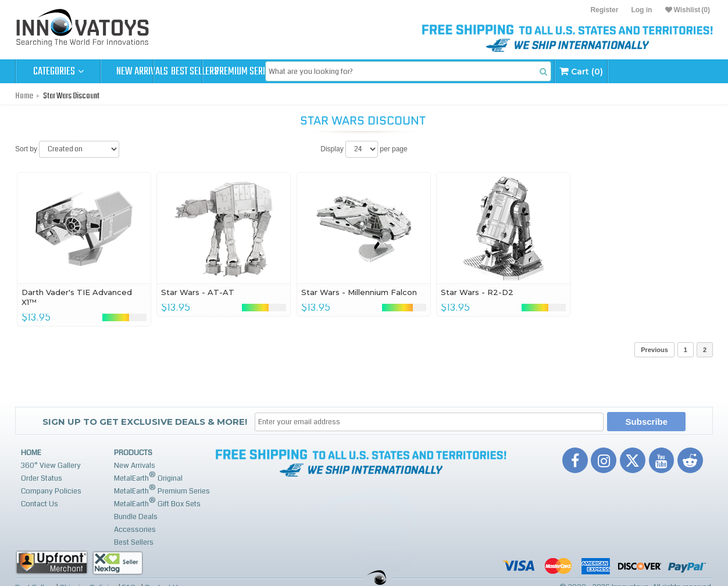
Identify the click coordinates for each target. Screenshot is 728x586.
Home (24, 96)
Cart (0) (674, 71)
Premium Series (313, 72)
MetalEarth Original (148, 477)
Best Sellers (228, 72)
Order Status (42, 478)
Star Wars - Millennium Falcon (359, 292)
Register (604, 10)
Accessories (135, 530)
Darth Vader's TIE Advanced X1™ (77, 297)
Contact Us (40, 504)
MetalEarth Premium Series (162, 490)
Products (133, 453)
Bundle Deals (136, 517)
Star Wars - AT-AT (198, 292)
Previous (654, 350)
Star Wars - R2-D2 (477, 292)
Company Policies (51, 491)
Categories (58, 72)
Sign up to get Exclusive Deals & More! (145, 422)
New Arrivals (143, 72)
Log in (641, 10)
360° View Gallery (51, 466)
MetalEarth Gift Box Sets (157, 502)
